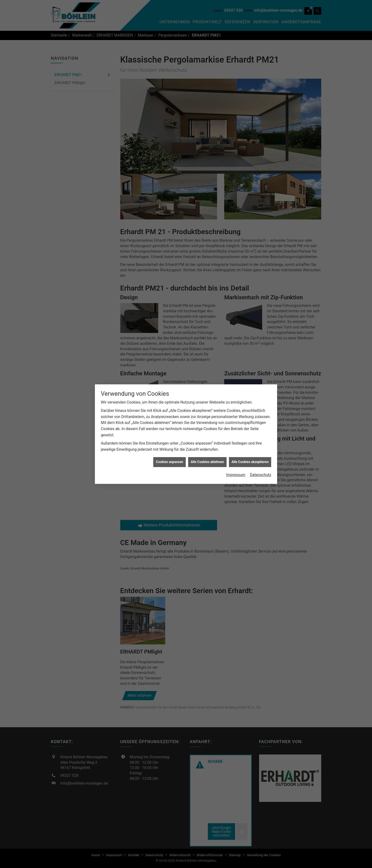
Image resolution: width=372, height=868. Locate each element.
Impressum (236, 472)
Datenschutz (261, 472)
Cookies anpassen (170, 459)
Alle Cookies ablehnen (207, 459)
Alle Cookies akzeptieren (250, 459)
